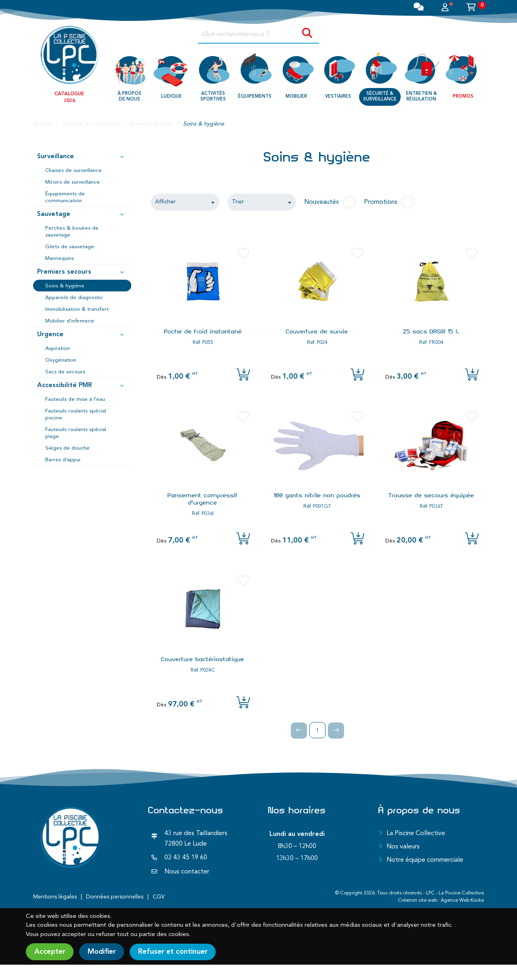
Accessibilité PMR (83, 386)
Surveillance (83, 157)
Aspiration (58, 349)
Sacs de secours (65, 372)
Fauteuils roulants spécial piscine (76, 415)
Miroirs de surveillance (73, 182)
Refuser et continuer (174, 952)
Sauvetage (83, 215)
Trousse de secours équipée (431, 495)
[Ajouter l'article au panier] (243, 375)
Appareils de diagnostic (74, 298)
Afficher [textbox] (165, 202)
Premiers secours (83, 272)
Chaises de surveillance (74, 171)
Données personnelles (115, 897)
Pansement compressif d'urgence (203, 499)
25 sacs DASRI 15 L (431, 331)
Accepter (50, 952)
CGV (159, 897)
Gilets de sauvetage (70, 247)
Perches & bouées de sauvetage (72, 232)
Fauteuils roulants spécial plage (76, 433)
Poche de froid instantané (203, 331)
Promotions (381, 202)
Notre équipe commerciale (425, 860)
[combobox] (185, 202)
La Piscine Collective (416, 833)
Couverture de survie (317, 331)
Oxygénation (61, 360)
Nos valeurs (403, 847)
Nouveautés (322, 202)
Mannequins (60, 259)
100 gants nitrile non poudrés (317, 495)
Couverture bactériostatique (203, 659)
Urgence (83, 335)
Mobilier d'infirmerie (70, 321)
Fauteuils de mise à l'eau (75, 399)
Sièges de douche (67, 448)
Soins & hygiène (65, 286)
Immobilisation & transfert (77, 309)
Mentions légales (55, 897)
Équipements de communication (65, 197)
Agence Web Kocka (462, 900)
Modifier (102, 952)
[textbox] (262, 202)
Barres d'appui (63, 460)
